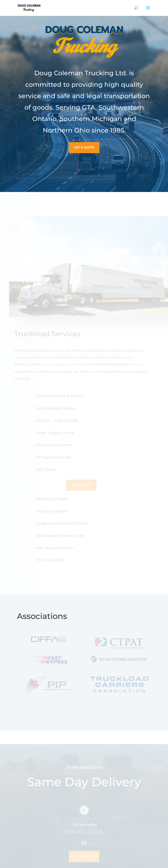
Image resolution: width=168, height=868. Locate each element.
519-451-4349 (84, 835)
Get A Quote (84, 143)
